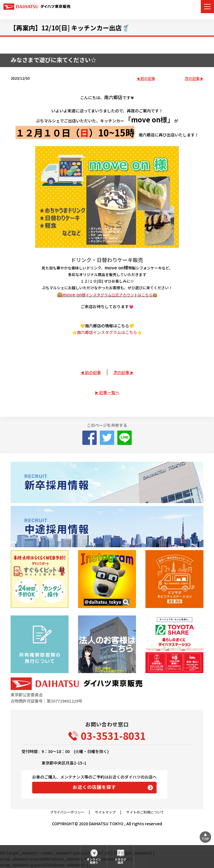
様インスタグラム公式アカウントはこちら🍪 (119, 295)
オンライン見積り (94, 861)
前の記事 (148, 79)
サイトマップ (105, 812)
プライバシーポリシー (67, 812)
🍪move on (69, 294)
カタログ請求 (120, 861)
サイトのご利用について (145, 812)
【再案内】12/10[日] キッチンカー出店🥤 (70, 28)
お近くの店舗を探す (94, 787)
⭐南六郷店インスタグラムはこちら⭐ (107, 332)
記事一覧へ (109, 392)
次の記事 (192, 79)
